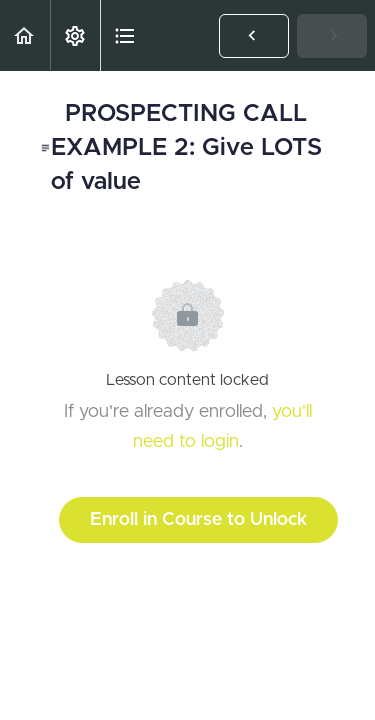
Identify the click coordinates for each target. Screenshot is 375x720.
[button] (25, 35)
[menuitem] (75, 35)
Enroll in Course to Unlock (198, 520)
